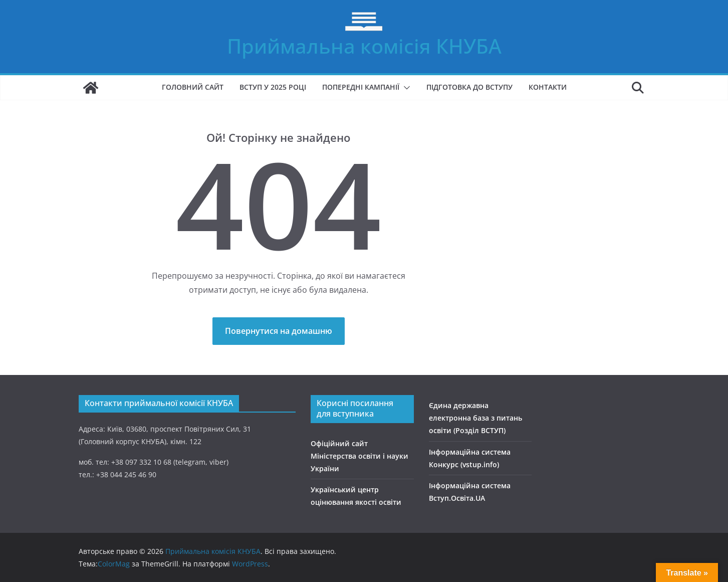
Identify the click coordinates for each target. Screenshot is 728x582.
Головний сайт (193, 87)
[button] (405, 88)
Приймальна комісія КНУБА (364, 46)
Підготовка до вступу (469, 87)
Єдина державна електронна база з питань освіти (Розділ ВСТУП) (475, 418)
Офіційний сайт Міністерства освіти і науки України (359, 456)
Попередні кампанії (361, 87)
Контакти (548, 87)
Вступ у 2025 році (273, 87)
